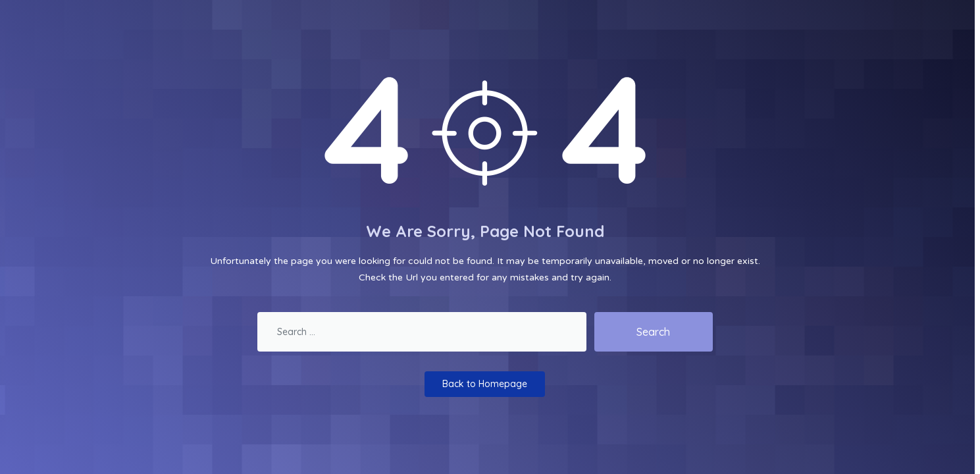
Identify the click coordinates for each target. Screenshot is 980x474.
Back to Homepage (485, 384)
